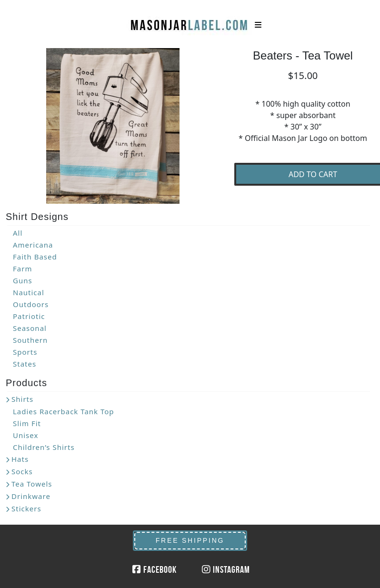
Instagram (226, 569)
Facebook (155, 569)
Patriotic (29, 316)
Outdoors (31, 304)
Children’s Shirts (44, 447)
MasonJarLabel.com (190, 21)
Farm (22, 269)
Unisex (25, 435)
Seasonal (30, 328)
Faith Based (35, 257)
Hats (20, 459)
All (18, 233)
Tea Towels (32, 484)
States (25, 364)
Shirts (22, 399)
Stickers (26, 508)
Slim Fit (27, 423)
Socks (22, 471)
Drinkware (31, 496)
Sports (25, 352)
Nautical (29, 292)
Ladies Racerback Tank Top (64, 411)
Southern (30, 340)
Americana (33, 245)
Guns (23, 280)
